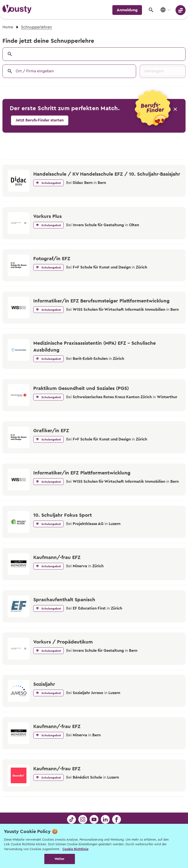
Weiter (60, 859)
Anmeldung (127, 10)
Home (8, 27)
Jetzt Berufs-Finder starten (40, 120)
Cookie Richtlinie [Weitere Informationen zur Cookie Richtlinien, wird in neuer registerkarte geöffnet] (75, 849)
